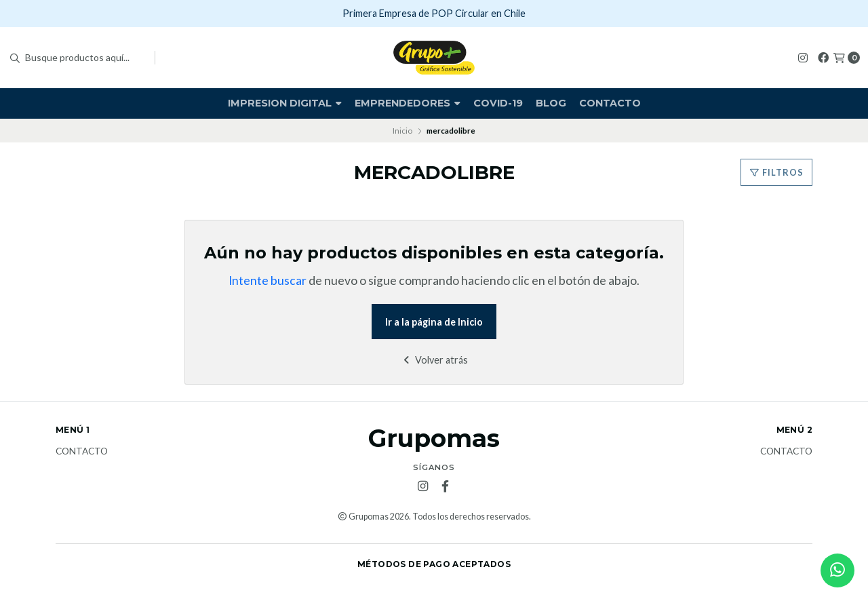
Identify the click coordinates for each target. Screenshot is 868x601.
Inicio (402, 131)
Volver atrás (434, 360)
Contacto (610, 103)
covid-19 (498, 103)
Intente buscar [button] (268, 280)
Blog (551, 103)
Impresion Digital (285, 103)
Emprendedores (408, 103)
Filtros (776, 172)
